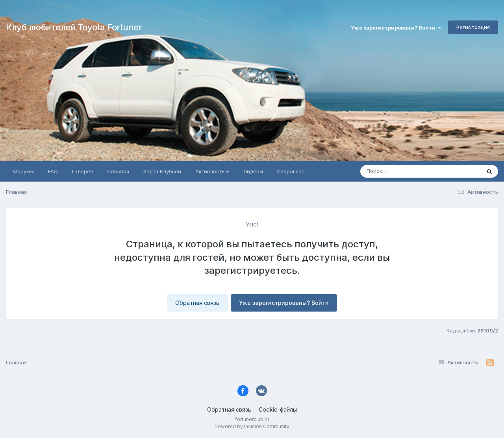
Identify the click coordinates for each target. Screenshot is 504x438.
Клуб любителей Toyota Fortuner (74, 27)
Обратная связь (197, 303)
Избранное (291, 171)
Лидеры (253, 171)
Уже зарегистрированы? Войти (396, 28)
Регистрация (473, 27)
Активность (212, 171)
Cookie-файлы (278, 409)
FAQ (53, 171)
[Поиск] (406, 171)
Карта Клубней (162, 171)
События (118, 171)
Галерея (82, 171)
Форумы (23, 171)
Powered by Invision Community (252, 426)
